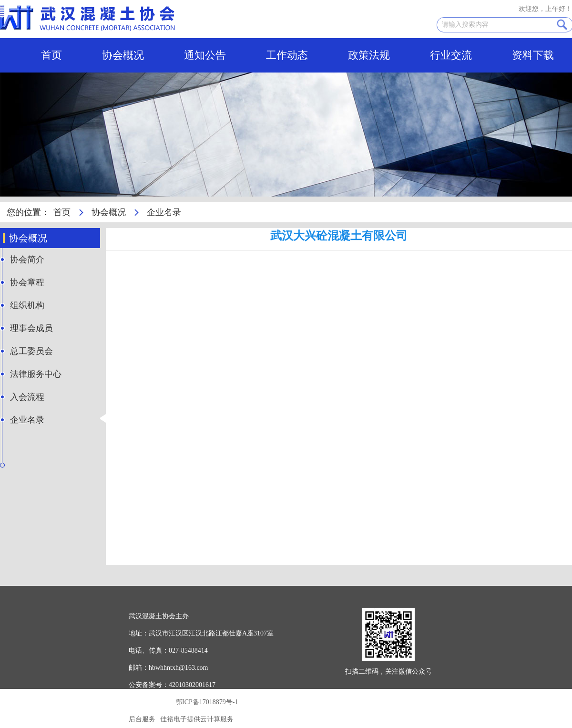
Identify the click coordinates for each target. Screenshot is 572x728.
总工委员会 (31, 351)
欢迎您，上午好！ (545, 9)
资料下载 (533, 55)
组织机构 (27, 305)
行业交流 (451, 55)
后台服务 (142, 719)
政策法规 (369, 55)
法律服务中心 (36, 374)
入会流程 (27, 397)
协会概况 (123, 55)
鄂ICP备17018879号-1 (207, 702)
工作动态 (287, 55)
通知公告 (205, 55)
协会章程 (27, 282)
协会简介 (27, 260)
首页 (51, 55)
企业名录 (27, 420)
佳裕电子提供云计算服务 (197, 719)
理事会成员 (31, 328)
